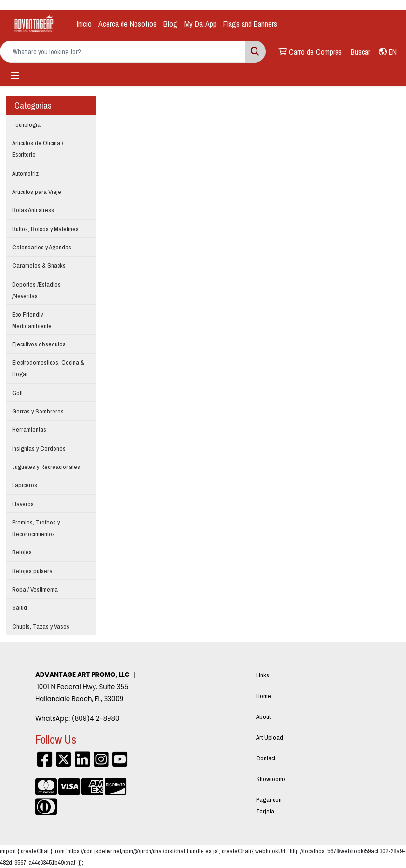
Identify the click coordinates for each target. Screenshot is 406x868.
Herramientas (29, 429)
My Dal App (200, 24)
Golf (17, 393)
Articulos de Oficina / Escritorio (38, 149)
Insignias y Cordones (39, 448)
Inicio (84, 24)
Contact (266, 758)
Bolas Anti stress (33, 210)
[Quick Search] (123, 52)
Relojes (22, 552)
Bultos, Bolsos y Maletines (45, 229)
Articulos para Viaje (37, 192)
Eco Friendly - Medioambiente (32, 320)
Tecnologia (26, 124)
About (263, 716)
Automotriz (25, 173)
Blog (170, 24)
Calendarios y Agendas (42, 247)
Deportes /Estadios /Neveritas (36, 290)
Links (263, 675)
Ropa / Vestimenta (35, 589)
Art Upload (270, 737)
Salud (20, 607)
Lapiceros (25, 485)
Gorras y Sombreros (38, 411)
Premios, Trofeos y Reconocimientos (36, 528)
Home (264, 696)
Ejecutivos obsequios (39, 344)
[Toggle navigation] (15, 76)
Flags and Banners (250, 24)
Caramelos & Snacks (39, 265)
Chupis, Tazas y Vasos (41, 626)
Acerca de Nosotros (128, 24)
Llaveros (23, 504)
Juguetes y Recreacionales (46, 467)
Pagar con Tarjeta (269, 805)
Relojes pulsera (32, 571)
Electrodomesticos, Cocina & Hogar (48, 368)
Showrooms (271, 779)
